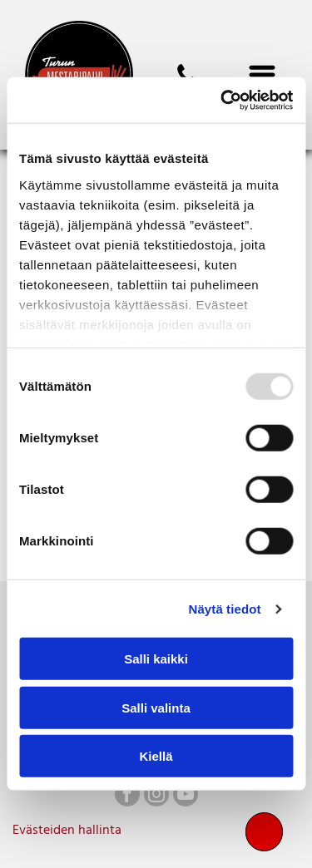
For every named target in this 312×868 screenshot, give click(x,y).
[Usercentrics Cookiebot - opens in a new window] (222, 101)
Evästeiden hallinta (67, 831)
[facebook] (127, 796)
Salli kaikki (156, 659)
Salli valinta (156, 708)
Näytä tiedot (225, 609)
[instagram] (156, 796)
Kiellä (156, 756)
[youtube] (186, 796)
